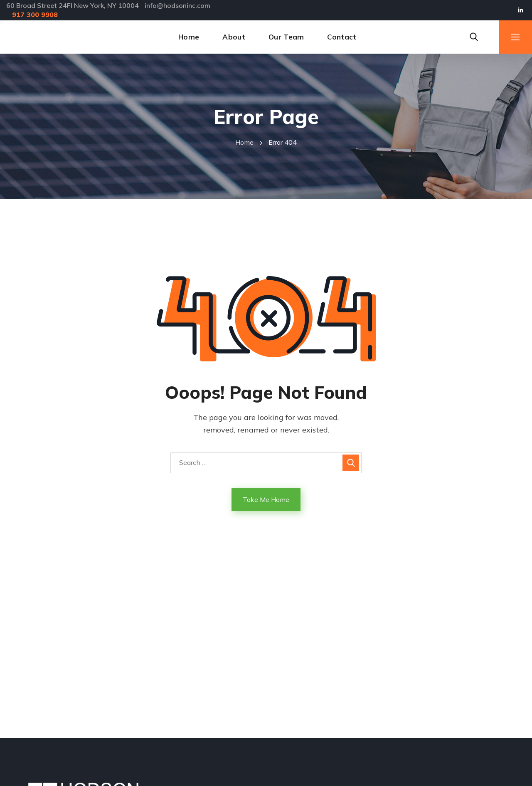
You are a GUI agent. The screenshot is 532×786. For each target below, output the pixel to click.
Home (244, 142)
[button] (474, 37)
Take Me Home (266, 499)
